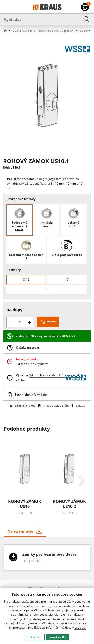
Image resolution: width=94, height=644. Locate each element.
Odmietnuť (35, 637)
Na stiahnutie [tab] (20, 531)
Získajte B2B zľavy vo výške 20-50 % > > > (46, 336)
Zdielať (78, 406)
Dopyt (51, 322)
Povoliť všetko (57, 637)
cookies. (80, 627)
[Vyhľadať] (47, 19)
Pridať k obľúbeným (54, 406)
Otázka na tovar (28, 348)
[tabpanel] (47, 559)
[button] (8, 31)
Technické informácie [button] (31, 395)
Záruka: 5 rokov (22, 406)
